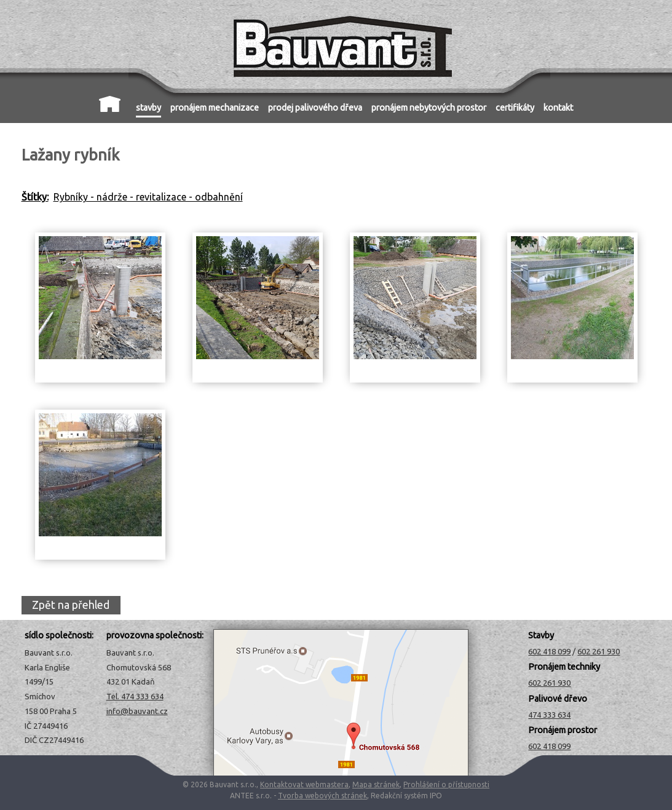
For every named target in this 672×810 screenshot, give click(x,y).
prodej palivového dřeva (315, 108)
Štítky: (35, 197)
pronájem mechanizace (215, 108)
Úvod (110, 104)
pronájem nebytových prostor (429, 108)
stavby (148, 108)
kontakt (558, 108)
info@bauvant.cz (137, 711)
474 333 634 (549, 715)
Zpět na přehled (71, 606)
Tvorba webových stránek (322, 796)
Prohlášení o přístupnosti (446, 784)
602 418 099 (549, 651)
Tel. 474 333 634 (135, 696)
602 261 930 (599, 651)
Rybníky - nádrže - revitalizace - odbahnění (148, 197)
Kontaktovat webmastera (304, 784)
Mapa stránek (376, 784)
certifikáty (515, 108)
